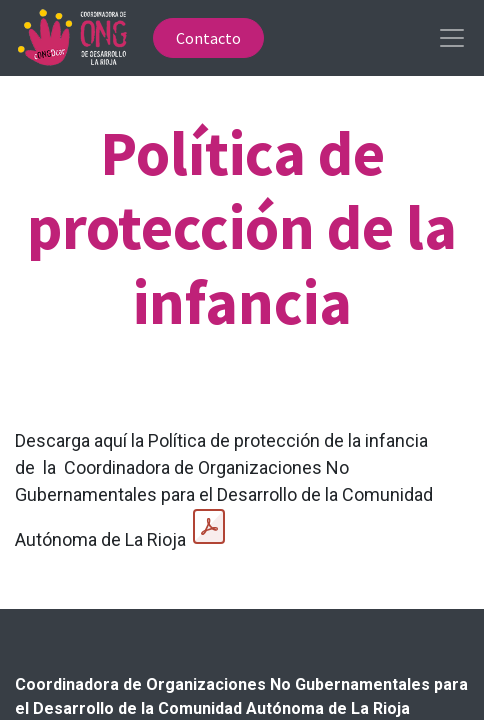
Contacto (208, 38)
